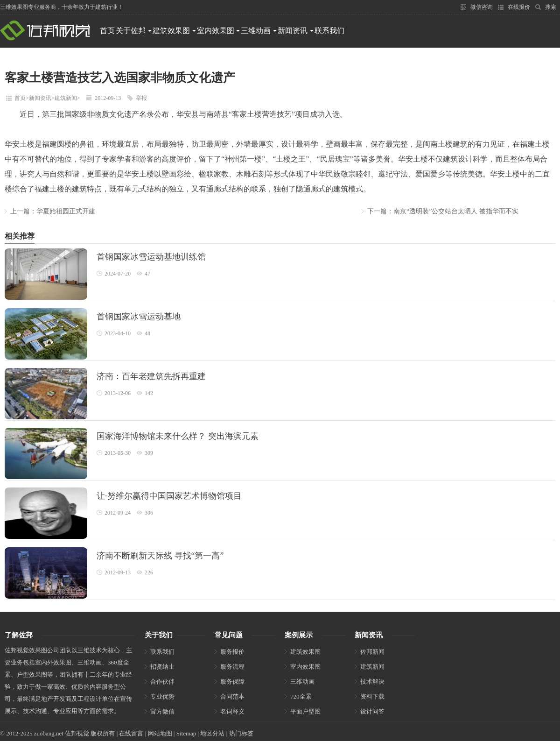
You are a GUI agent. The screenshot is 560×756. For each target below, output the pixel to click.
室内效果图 (219, 31)
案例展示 (299, 635)
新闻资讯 (296, 31)
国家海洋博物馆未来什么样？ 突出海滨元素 (178, 436)
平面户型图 (305, 711)
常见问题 (229, 635)
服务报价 (232, 652)
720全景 (301, 696)
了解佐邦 (19, 635)
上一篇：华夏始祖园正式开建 (53, 211)
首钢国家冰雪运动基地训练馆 (151, 257)
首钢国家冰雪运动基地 (139, 317)
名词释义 (232, 711)
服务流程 (232, 667)
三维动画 (259, 31)
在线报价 (514, 7)
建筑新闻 (66, 98)
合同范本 (232, 696)
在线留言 (131, 733)
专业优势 (162, 696)
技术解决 (372, 682)
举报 (141, 98)
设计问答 (372, 711)
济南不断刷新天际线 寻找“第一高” (160, 556)
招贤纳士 (162, 667)
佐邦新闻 (372, 652)
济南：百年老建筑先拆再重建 (151, 376)
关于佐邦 (134, 31)
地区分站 (212, 733)
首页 (107, 31)
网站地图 (160, 733)
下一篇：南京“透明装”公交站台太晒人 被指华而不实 (443, 211)
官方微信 (162, 711)
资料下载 (372, 696)
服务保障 (232, 682)
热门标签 (241, 733)
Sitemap (186, 733)
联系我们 (329, 31)
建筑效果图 (174, 31)
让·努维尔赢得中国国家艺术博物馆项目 (169, 496)
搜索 (546, 7)
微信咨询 (476, 7)
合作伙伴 (162, 682)
